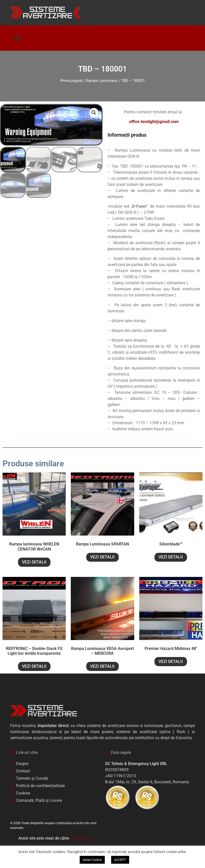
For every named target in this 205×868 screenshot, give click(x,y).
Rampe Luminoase (102, 81)
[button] (17, 38)
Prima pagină (71, 81)
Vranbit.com (81, 838)
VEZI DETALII (34, 562)
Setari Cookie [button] (92, 860)
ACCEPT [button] (120, 860)
